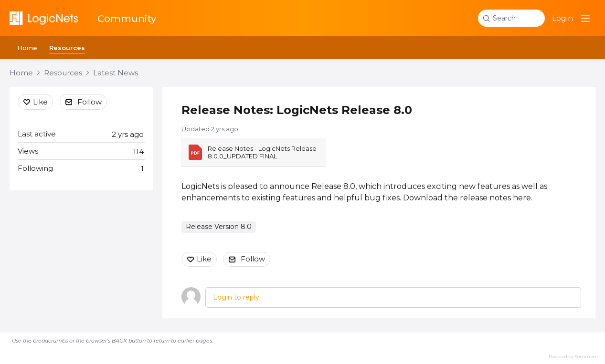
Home (27, 48)
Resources (67, 48)
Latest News (116, 73)
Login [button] (563, 18)
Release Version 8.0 (219, 227)
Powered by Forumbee (573, 357)
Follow (253, 259)
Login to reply (236, 297)
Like (204, 259)
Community (127, 19)
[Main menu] (585, 18)
